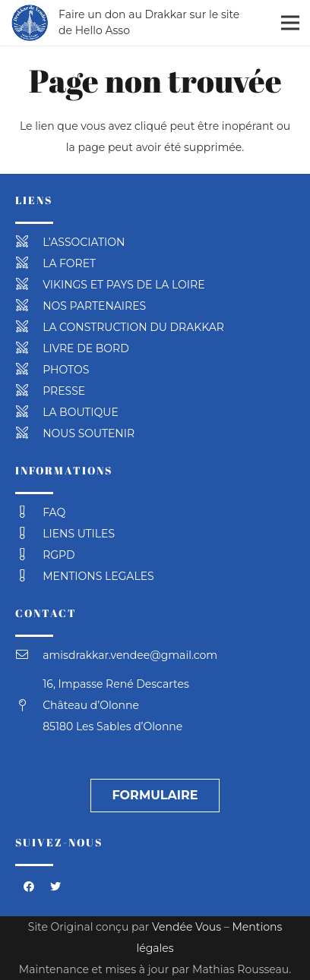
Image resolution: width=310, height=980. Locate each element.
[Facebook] (28, 887)
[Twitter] (55, 887)
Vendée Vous (187, 927)
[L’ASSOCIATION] (29, 242)
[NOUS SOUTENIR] (29, 433)
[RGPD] (29, 555)
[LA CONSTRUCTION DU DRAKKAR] (29, 327)
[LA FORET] (29, 263)
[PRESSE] (29, 391)
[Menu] (290, 23)
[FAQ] (29, 512)
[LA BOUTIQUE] (29, 412)
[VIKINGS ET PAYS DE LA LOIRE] (29, 285)
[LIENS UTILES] (29, 534)
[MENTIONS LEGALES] (29, 576)
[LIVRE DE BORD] (29, 348)
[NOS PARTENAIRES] (29, 306)
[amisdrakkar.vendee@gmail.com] (29, 655)
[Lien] (30, 23)
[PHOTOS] (29, 370)
